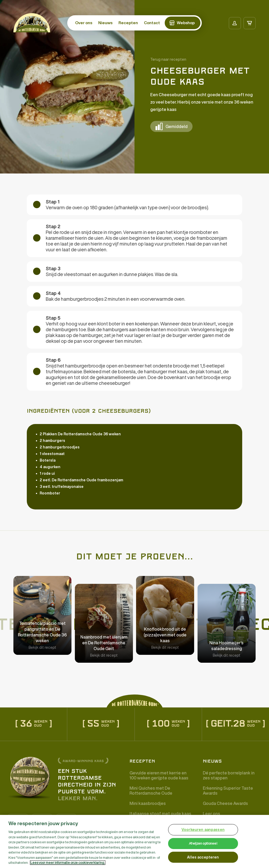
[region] (134, 841)
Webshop (186, 23)
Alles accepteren (203, 857)
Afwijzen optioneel (203, 843)
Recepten (128, 23)
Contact (152, 23)
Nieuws (105, 23)
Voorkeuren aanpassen (203, 830)
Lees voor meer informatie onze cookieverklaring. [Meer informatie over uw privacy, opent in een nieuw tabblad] (68, 863)
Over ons (84, 23)
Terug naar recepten (168, 59)
